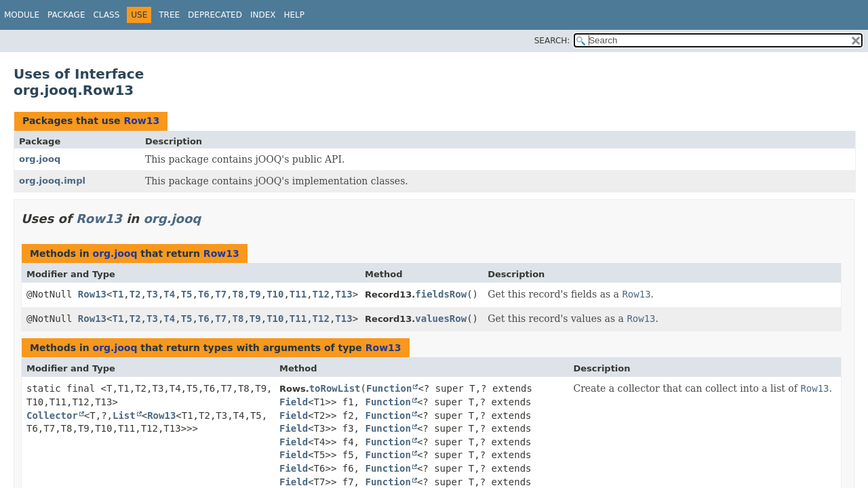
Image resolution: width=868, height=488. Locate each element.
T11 (298, 294)
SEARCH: (552, 41)
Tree (169, 15)
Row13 (141, 121)
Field (294, 402)
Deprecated (215, 15)
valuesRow (441, 319)
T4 (169, 294)
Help (294, 15)
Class (106, 15)
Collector (52, 415)
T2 (135, 294)
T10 (275, 294)
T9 (255, 294)
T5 (187, 294)
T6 (204, 294)
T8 (238, 294)
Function (389, 388)
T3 (152, 294)
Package (66, 15)
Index (263, 15)
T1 (118, 294)
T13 (343, 294)
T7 (221, 294)
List (124, 415)
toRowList (335, 388)
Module (22, 15)
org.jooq (40, 159)
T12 (321, 294)
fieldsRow (441, 294)
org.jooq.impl (52, 181)
